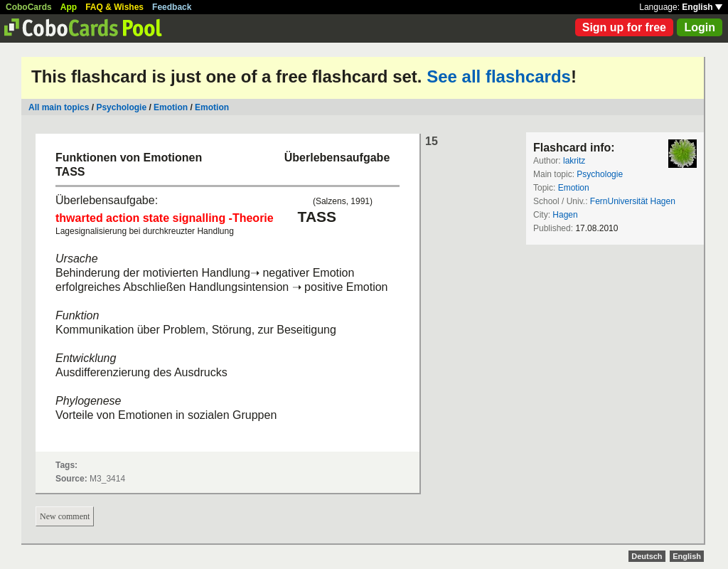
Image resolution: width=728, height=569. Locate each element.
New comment (65, 516)
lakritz (574, 161)
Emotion (172, 107)
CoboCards (29, 7)
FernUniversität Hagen (633, 201)
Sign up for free (624, 27)
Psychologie (121, 107)
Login (700, 27)
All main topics (59, 107)
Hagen (565, 215)
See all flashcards (499, 76)
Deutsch (647, 556)
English (702, 7)
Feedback (172, 7)
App (69, 7)
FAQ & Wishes (114, 7)
